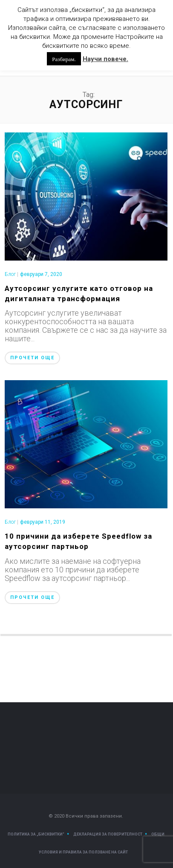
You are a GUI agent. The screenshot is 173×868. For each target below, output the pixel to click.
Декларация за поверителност (108, 834)
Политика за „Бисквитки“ (36, 834)
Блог (10, 274)
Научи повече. (105, 59)
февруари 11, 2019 (43, 522)
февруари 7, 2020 (41, 274)
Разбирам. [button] (64, 59)
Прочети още (32, 358)
